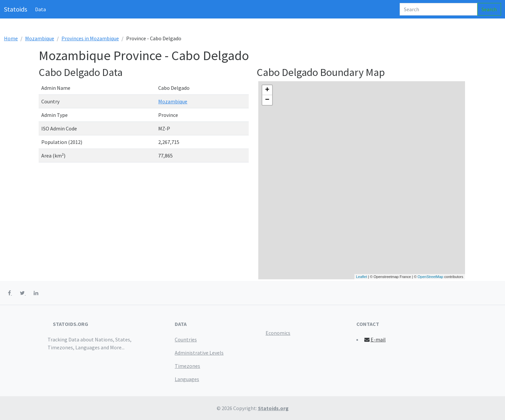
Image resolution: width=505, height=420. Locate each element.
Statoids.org (273, 408)
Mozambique (40, 38)
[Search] (438, 9)
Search (489, 9)
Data (40, 9)
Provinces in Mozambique (90, 38)
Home (11, 38)
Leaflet (361, 277)
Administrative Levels (199, 353)
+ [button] (267, 90)
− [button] (267, 100)
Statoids (16, 9)
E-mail (375, 339)
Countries (186, 339)
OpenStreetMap (430, 277)
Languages (187, 379)
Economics (278, 333)
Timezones (187, 366)
